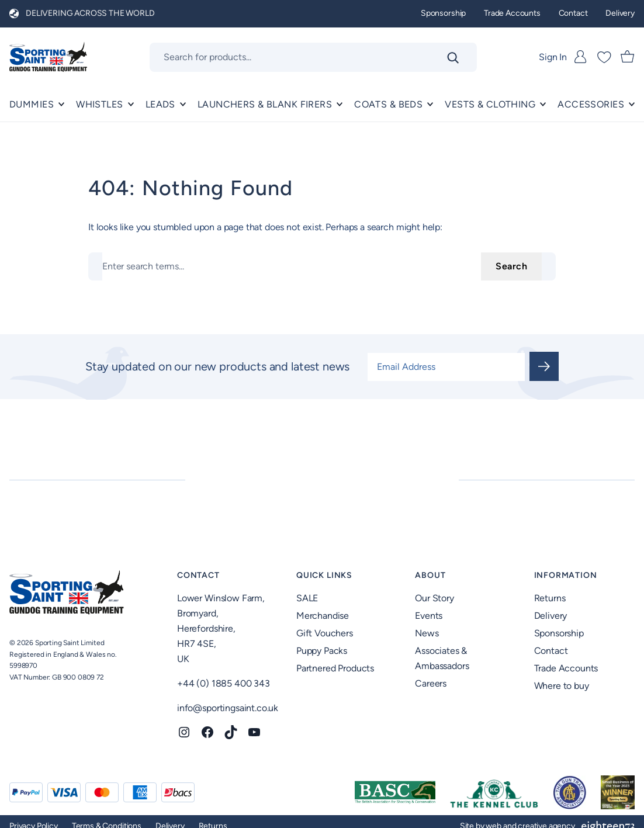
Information (566, 575)
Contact (198, 575)
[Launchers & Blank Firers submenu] (340, 104)
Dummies (32, 104)
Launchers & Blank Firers (265, 104)
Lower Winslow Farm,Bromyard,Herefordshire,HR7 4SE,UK (221, 628)
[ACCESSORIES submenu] (632, 104)
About (430, 575)
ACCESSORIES (591, 104)
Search (511, 266)
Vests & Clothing (490, 104)
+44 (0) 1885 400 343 (224, 683)
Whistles (99, 104)
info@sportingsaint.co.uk (228, 708)
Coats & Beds (388, 104)
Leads (160, 104)
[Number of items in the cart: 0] (628, 57)
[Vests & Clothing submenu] (543, 104)
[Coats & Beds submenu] (430, 104)
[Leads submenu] (183, 104)
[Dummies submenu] (61, 104)
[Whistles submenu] (131, 104)
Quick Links (324, 575)
